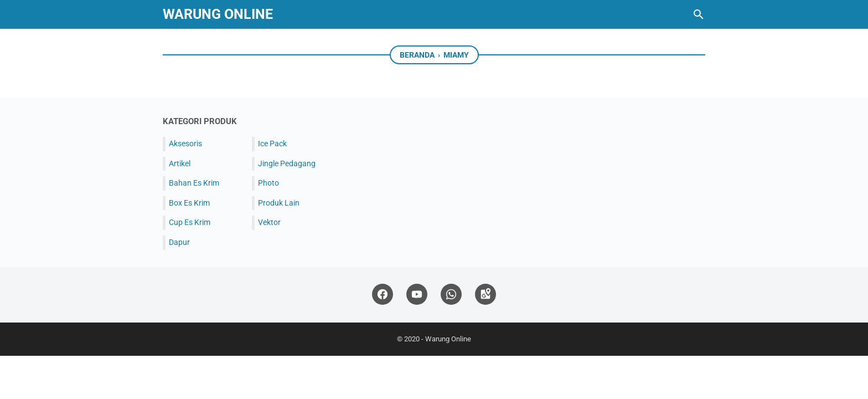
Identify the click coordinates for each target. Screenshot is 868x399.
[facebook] (383, 295)
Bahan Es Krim (194, 183)
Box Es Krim (189, 203)
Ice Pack (272, 144)
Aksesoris (185, 144)
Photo (268, 183)
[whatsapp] (451, 295)
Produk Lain (279, 203)
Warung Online (218, 14)
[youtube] (417, 295)
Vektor (269, 222)
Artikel (180, 163)
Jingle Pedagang (287, 163)
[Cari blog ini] (699, 14)
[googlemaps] (485, 295)
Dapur (179, 242)
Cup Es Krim (190, 222)
